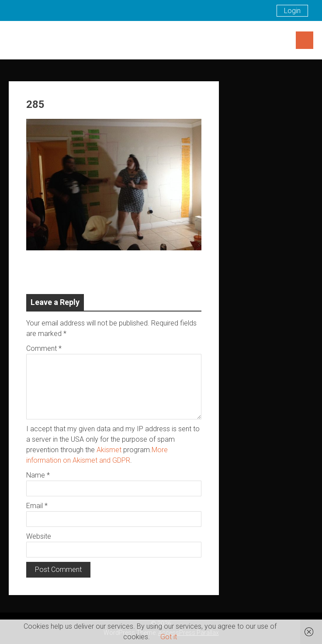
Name (38, 475)
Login (292, 11)
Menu (305, 40)
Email (37, 506)
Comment (44, 348)
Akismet (109, 450)
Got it (169, 637)
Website (39, 536)
